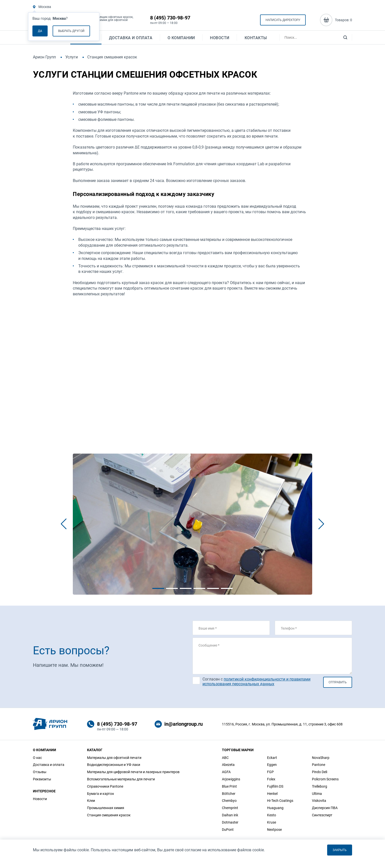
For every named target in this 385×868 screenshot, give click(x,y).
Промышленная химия (106, 808)
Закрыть (340, 850)
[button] (64, 524)
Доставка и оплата (131, 39)
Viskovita (319, 801)
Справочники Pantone (105, 786)
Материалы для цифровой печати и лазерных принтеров (133, 772)
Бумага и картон (100, 794)
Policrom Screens (325, 779)
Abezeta (228, 765)
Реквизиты (42, 779)
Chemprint (230, 808)
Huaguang (275, 808)
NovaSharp (321, 758)
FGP (270, 772)
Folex (271, 779)
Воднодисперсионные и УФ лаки (114, 765)
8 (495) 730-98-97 (170, 18)
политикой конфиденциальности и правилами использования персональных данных (256, 682)
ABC (225, 758)
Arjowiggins (231, 779)
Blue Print (229, 786)
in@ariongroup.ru (184, 724)
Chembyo (229, 801)
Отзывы (40, 772)
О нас (37, 758)
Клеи (91, 801)
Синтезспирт (322, 815)
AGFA (226, 772)
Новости (220, 39)
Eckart (272, 758)
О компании (181, 39)
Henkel (272, 794)
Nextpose (274, 830)
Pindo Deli (320, 772)
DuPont (228, 830)
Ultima (317, 794)
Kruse (272, 822)
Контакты (256, 39)
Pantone (319, 765)
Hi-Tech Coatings (280, 801)
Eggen (272, 765)
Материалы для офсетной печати (114, 758)
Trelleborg (320, 786)
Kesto (272, 815)
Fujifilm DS (275, 786)
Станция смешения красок (109, 815)
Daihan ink (230, 815)
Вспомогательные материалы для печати (121, 779)
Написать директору (283, 20)
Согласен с (256, 682)
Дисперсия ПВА (325, 808)
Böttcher (229, 794)
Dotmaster (230, 822)
